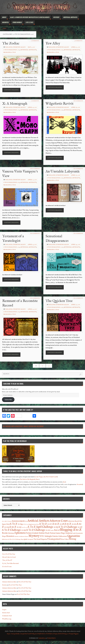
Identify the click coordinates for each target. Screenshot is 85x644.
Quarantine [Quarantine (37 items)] (74, 536)
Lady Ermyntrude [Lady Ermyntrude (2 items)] (78, 533)
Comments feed (7, 616)
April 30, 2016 (76, 47)
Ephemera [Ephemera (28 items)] (20, 533)
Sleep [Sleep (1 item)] (22, 539)
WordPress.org (7, 619)
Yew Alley (53, 43)
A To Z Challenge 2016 (12, 50)
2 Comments (35, 41)
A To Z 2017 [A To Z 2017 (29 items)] (46, 524)
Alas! (64, 482)
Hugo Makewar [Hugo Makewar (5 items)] (66, 533)
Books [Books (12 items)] (5, 533)
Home (5, 28)
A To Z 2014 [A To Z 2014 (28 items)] (16, 524)
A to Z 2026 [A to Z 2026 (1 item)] (24, 527)
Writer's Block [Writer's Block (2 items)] (65, 539)
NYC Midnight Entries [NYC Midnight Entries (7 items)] (49, 536)
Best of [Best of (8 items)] (57, 530)
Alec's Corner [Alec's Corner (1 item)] (8, 521)
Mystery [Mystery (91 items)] (34, 536)
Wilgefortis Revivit (59, 104)
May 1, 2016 (31, 47)
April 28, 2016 (76, 107)
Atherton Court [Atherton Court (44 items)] (59, 521)
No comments (78, 101)
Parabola (42, 638)
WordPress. (52, 638)
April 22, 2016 (32, 309)
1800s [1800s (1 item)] (3, 521)
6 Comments (35, 101)
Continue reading (11, 90)
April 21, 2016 (76, 305)
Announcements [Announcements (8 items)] (18, 521)
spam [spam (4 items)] (26, 539)
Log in (4, 610)
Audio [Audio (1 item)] (52, 530)
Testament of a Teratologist (13, 239)
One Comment (35, 169)
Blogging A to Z (10, 52)
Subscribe (8, 400)
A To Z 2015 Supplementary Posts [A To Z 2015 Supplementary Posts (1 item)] (31, 524)
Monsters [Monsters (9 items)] (10, 536)
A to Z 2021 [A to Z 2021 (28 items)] (70, 524)
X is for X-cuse (7, 567)
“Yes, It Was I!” (7, 560)
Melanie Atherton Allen (15, 47)
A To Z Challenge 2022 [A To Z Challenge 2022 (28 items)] (38, 530)
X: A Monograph (15, 104)
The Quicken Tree (59, 301)
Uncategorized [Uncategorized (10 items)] (54, 539)
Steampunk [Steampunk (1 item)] (30, 539)
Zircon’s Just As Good (9, 557)
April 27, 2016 (32, 180)
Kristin (4, 585)
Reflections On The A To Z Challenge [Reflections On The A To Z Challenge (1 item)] (11, 539)
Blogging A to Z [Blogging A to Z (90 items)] (71, 530)
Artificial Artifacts (28, 50)
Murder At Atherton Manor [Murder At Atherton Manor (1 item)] (21, 536)
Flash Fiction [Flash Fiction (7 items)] (50, 533)
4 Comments (78, 41)
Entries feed (6, 613)
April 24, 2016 (76, 244)
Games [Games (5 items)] (58, 533)
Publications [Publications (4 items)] (63, 536)
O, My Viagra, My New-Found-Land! (46, 477)
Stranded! (80, 484)
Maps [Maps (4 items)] (4, 536)
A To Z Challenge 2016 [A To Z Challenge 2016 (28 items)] (70, 527)
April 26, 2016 (76, 175)
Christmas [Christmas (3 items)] (11, 533)
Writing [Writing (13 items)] (73, 539)
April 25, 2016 (32, 244)
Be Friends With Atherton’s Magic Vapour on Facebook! (23, 426)
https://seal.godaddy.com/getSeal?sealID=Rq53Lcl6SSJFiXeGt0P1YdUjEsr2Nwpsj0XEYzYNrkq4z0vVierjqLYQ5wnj (43, 634)
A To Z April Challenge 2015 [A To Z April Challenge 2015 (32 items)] (43, 527)
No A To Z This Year (9, 554)
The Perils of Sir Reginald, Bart (29, 479)
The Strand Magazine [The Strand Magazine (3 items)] (40, 539)
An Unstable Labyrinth (63, 172)
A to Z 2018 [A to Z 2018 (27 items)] (58, 524)
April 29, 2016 (32, 107)
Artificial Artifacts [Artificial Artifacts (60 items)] (38, 521)
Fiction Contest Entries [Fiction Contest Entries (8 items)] (35, 533)
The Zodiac (11, 43)
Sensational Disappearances (57, 239)
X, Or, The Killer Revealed (10, 563)
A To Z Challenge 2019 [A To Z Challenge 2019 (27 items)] (14, 530)
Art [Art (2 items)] (26, 521)
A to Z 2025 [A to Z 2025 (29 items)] (15, 527)
